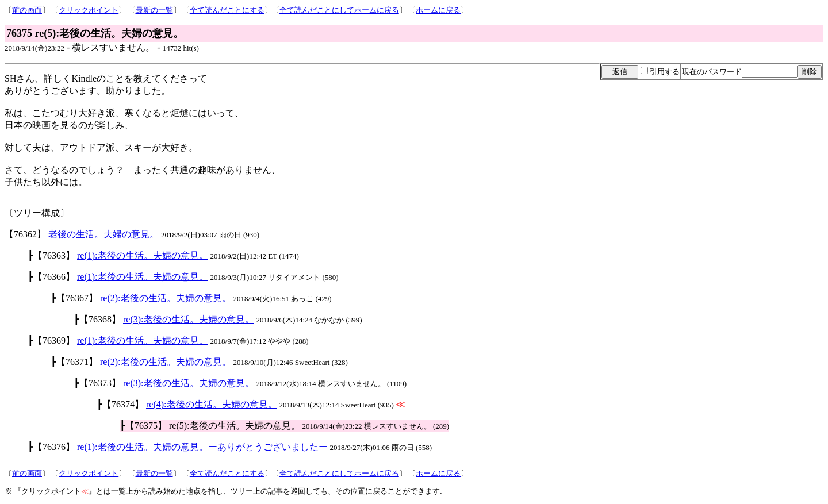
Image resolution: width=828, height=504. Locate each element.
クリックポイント (89, 10)
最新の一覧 (154, 10)
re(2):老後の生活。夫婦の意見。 (166, 298)
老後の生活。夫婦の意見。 (103, 234)
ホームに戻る (438, 10)
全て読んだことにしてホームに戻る (339, 10)
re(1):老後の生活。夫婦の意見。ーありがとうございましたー (202, 447)
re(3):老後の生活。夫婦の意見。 (189, 319)
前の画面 (27, 10)
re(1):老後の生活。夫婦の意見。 (143, 255)
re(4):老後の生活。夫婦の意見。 (212, 404)
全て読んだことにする (227, 10)
